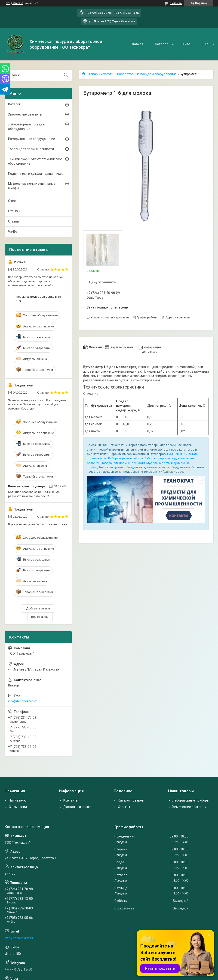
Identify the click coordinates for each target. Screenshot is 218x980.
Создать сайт (15, 3)
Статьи (14, 221)
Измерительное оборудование (168, 467)
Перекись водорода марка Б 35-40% (39, 299)
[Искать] (66, 75)
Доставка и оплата (78, 807)
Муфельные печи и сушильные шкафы (32, 186)
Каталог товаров (131, 800)
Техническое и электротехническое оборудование (35, 161)
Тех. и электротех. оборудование (122, 467)
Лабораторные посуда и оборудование (147, 74)
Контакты (71, 800)
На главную (18, 800)
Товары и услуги (101, 74)
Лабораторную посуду (160, 458)
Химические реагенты (25, 114)
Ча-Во (13, 232)
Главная (137, 44)
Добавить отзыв (38, 608)
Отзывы (14, 211)
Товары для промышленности (123, 463)
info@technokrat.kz (23, 701)
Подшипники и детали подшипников (36, 174)
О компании (18, 807)
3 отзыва (176, 3)
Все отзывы (40, 617)
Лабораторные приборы (125, 458)
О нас (186, 44)
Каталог (161, 44)
